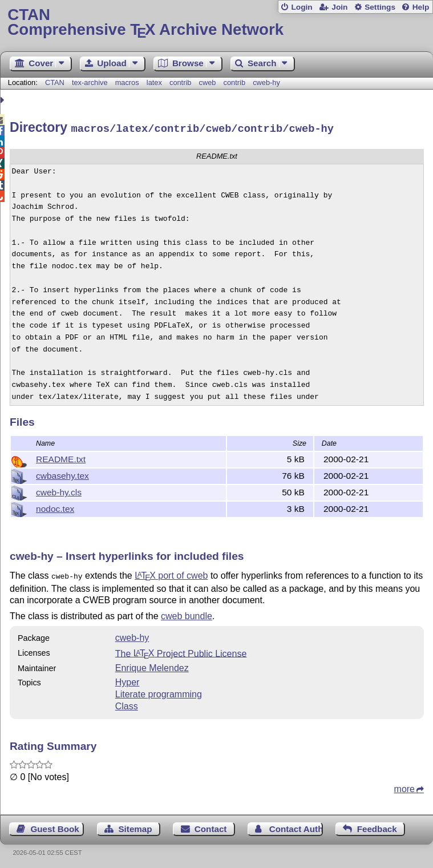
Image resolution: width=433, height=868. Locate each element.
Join (339, 7)
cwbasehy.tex (62, 474)
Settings (380, 7)
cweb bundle (187, 613)
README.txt (61, 457)
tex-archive (90, 82)
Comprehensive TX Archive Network (216, 23)
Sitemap (135, 826)
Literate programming (159, 691)
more (404, 786)
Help (421, 7)
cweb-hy (266, 82)
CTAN (55, 82)
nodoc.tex (55, 507)
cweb (208, 82)
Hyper (128, 679)
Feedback (377, 826)
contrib (180, 82)
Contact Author (296, 826)
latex (154, 82)
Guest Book (55, 826)
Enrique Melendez (152, 665)
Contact (211, 826)
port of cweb (171, 574)
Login (302, 7)
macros (127, 82)
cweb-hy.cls (59, 490)
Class (127, 703)
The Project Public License (181, 650)
